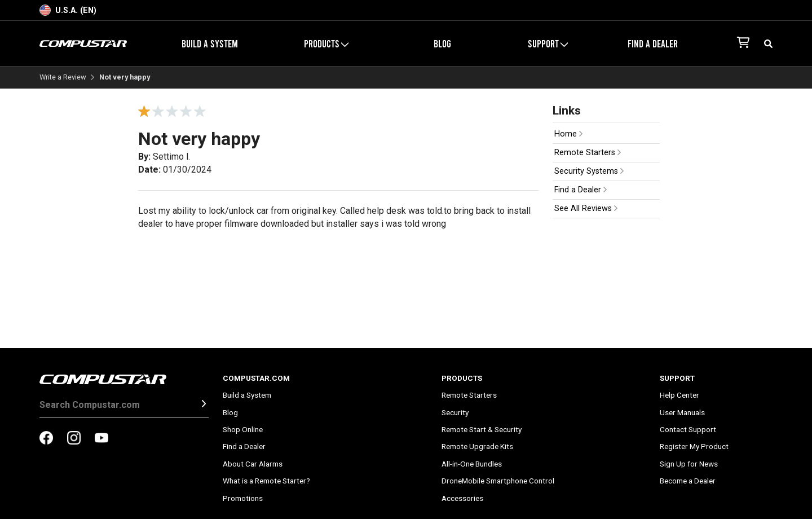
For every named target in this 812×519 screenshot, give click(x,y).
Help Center (679, 395)
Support (548, 43)
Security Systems (589, 171)
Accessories (462, 498)
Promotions (243, 498)
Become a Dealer (688, 481)
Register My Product (694, 446)
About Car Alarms (253, 464)
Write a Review (63, 78)
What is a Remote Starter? (266, 481)
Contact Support (688, 429)
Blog (442, 43)
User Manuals (682, 412)
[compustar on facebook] (46, 439)
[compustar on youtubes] (101, 439)
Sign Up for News (689, 464)
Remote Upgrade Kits (477, 446)
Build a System (210, 43)
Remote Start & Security (482, 429)
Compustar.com (256, 378)
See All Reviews (586, 208)
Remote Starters (588, 153)
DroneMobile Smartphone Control (498, 481)
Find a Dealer (653, 43)
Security (455, 412)
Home (568, 134)
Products (326, 43)
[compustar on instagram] (74, 439)
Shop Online (243, 429)
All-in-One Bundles (472, 464)
